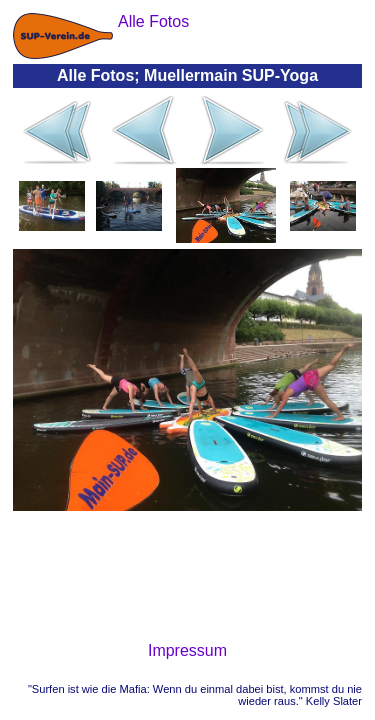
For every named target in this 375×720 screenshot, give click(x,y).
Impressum (187, 650)
